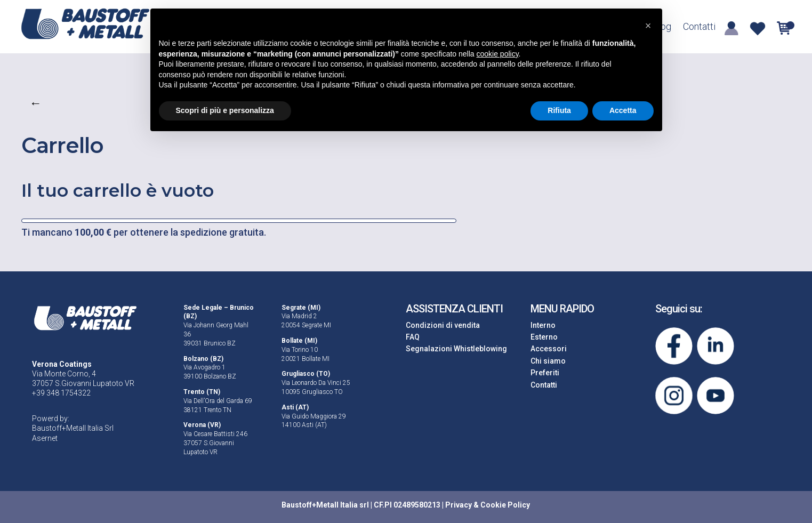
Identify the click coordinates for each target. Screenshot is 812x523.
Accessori (549, 349)
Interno (543, 325)
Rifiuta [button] (559, 110)
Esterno (544, 337)
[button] (648, 26)
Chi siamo (548, 361)
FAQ (413, 337)
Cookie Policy (505, 505)
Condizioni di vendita (443, 325)
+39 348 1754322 (61, 393)
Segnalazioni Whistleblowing (456, 349)
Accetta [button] (623, 110)
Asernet (45, 438)
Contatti (699, 27)
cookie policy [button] (497, 54)
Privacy (459, 505)
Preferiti (545, 373)
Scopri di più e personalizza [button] (225, 110)
